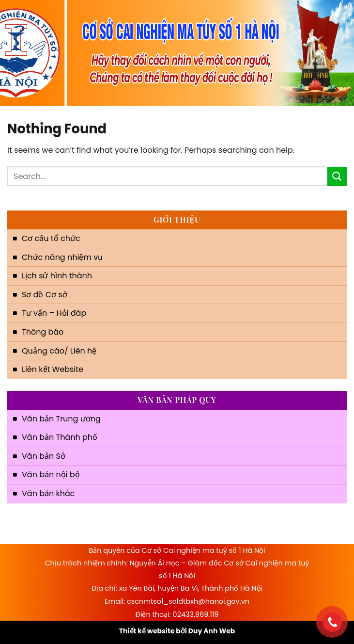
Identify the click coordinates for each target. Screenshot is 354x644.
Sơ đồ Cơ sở (45, 295)
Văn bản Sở (44, 456)
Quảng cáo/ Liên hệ (59, 351)
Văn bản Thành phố (60, 437)
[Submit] (337, 176)
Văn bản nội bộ (51, 475)
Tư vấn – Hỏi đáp (54, 313)
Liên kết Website (53, 369)
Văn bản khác (48, 493)
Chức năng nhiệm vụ (62, 257)
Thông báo (43, 332)
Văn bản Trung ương (61, 419)
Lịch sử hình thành (57, 276)
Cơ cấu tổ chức (51, 238)
